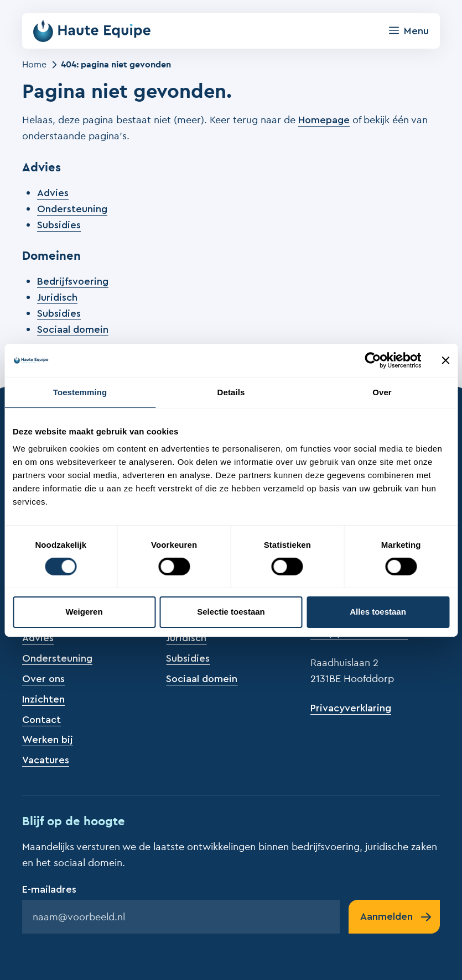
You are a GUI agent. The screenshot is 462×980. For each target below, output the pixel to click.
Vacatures (46, 760)
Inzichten (43, 699)
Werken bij (48, 740)
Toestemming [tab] (80, 392)
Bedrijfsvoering (73, 281)
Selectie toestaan (231, 612)
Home (34, 64)
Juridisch (57, 297)
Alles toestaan (378, 612)
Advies (53, 193)
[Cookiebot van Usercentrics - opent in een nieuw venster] (373, 360)
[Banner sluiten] (445, 360)
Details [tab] (231, 392)
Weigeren (84, 612)
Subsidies (59, 225)
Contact (41, 720)
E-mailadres (49, 889)
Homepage (324, 120)
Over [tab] (382, 392)
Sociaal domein (73, 329)
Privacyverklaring (351, 708)
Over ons (43, 679)
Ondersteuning (72, 209)
